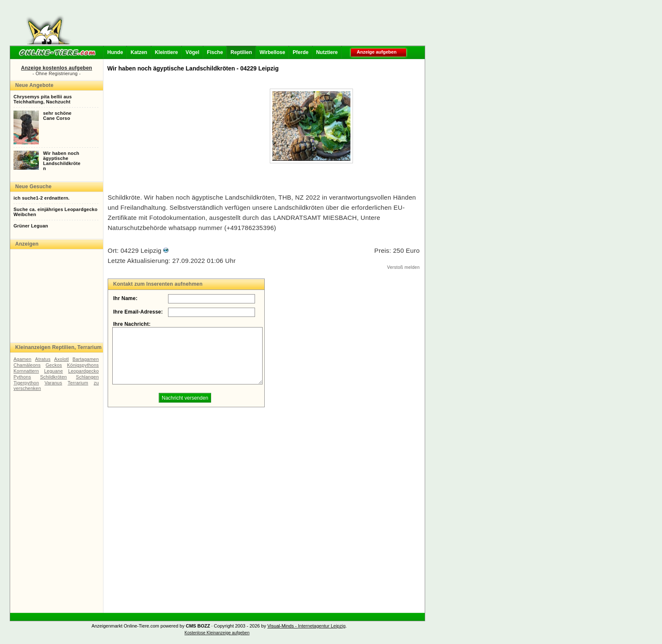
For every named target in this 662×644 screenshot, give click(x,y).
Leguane (54, 371)
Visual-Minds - (283, 626)
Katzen (139, 52)
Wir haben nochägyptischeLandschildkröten (62, 161)
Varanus (53, 383)
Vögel (192, 52)
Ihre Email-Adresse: (138, 312)
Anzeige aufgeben (377, 52)
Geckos (54, 365)
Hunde (115, 52)
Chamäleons (27, 365)
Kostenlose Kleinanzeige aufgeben (217, 633)
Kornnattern (26, 371)
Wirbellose (273, 52)
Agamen (22, 359)
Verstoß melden (403, 267)
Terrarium (78, 383)
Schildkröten (53, 377)
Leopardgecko (83, 371)
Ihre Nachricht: (132, 324)
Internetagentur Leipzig (322, 626)
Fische (215, 52)
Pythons (22, 377)
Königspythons (83, 365)
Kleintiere (167, 52)
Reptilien (241, 52)
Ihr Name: (125, 298)
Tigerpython (26, 383)
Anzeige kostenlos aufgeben (57, 68)
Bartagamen (86, 359)
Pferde (300, 52)
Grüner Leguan (31, 226)
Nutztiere (327, 52)
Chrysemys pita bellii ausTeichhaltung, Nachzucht (43, 99)
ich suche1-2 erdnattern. (42, 198)
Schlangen (87, 377)
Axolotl (61, 359)
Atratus (43, 359)
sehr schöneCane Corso (57, 116)
